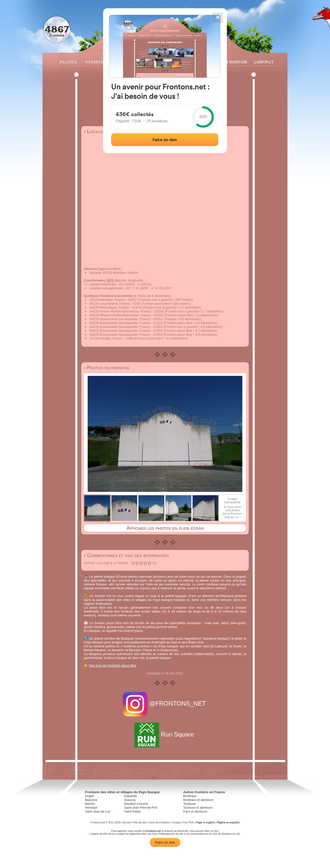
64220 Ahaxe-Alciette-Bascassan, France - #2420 (127, 315)
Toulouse (189, 804)
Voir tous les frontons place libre (113, 666)
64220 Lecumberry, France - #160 (115, 304)
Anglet (89, 796)
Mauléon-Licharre (136, 804)
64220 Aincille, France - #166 (111, 338)
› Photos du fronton (106, 368)
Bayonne (91, 800)
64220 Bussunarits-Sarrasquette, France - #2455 (126, 331)
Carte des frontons (159, 822)
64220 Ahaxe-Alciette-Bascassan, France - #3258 (127, 311)
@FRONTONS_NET (165, 703)
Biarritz (90, 804)
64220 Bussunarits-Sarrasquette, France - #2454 (126, 334)
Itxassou (130, 800)
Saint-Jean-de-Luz (98, 812)
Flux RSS (188, 822)
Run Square (165, 734)
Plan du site (140, 822)
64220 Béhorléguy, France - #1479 (115, 307)
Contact (263, 62)
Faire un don (165, 842)
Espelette (131, 796)
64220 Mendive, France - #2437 (113, 300)
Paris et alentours (195, 812)
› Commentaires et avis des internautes (126, 555)
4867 (57, 29)
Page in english (205, 822)
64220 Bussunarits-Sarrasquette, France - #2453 (126, 327)
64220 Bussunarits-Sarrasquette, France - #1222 (126, 323)
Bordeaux (190, 796)
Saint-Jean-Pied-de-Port (141, 808)
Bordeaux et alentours (198, 800)
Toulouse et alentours (198, 808)
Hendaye (91, 808)
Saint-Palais (133, 812)
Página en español (228, 822)
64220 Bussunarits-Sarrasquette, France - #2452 (126, 319)
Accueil (68, 62)
